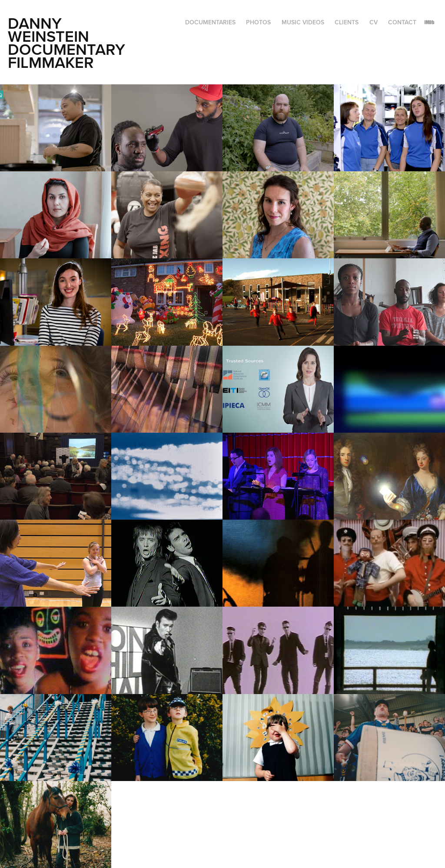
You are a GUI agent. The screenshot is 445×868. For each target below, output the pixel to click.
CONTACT (402, 22)
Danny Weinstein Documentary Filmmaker (68, 43)
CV (374, 22)
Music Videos (303, 22)
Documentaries (210, 22)
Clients (347, 22)
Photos (258, 22)
